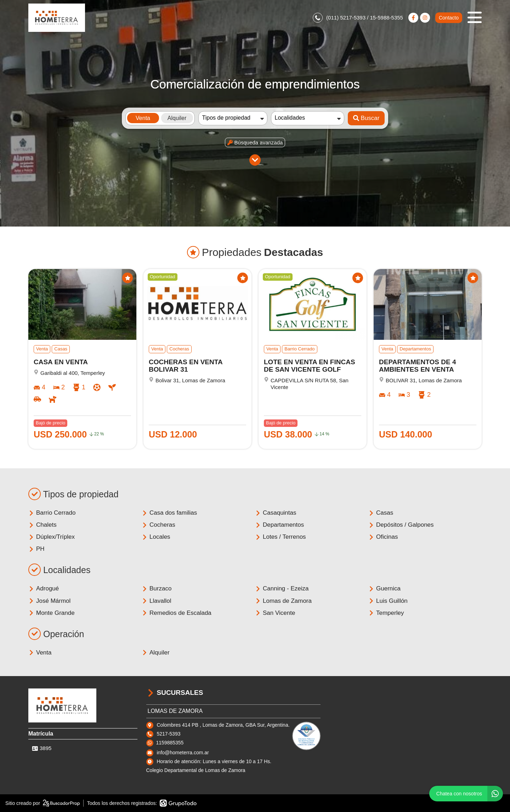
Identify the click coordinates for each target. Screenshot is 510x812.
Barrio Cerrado (52, 513)
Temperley (386, 613)
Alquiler (156, 653)
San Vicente (275, 613)
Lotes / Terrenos (280, 537)
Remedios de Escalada (177, 613)
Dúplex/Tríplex (52, 537)
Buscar (366, 118)
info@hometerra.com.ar (183, 753)
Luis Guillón (388, 601)
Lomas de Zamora (283, 601)
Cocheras (158, 525)
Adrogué (44, 588)
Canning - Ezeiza (282, 588)
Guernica (384, 588)
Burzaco (157, 588)
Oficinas (383, 537)
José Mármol (49, 601)
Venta (40, 653)
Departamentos (279, 525)
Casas (381, 513)
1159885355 (170, 743)
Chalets (42, 525)
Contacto (449, 18)
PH (36, 549)
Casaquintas (276, 513)
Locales (156, 537)
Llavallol (156, 601)
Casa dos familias (169, 513)
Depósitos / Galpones (401, 525)
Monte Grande (52, 613)
